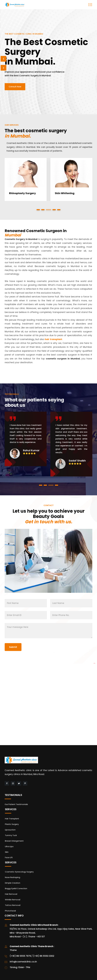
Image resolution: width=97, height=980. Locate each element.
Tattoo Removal (13, 905)
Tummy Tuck (11, 835)
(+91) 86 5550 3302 (44, 956)
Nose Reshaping (13, 877)
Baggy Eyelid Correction (16, 888)
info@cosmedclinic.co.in (23, 962)
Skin (7, 852)
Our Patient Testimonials (16, 804)
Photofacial (10, 911)
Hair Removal (11, 894)
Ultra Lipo (9, 846)
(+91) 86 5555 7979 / (21, 956)
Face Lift (9, 857)
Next (3, 68)
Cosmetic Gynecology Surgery (19, 872)
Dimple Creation (13, 883)
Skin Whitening (65, 193)
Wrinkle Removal (13, 900)
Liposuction (10, 830)
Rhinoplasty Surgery (22, 193)
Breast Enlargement (14, 841)
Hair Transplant (12, 819)
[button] (38, 210)
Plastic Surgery (12, 824)
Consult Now (15, 87)
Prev (3, 59)
